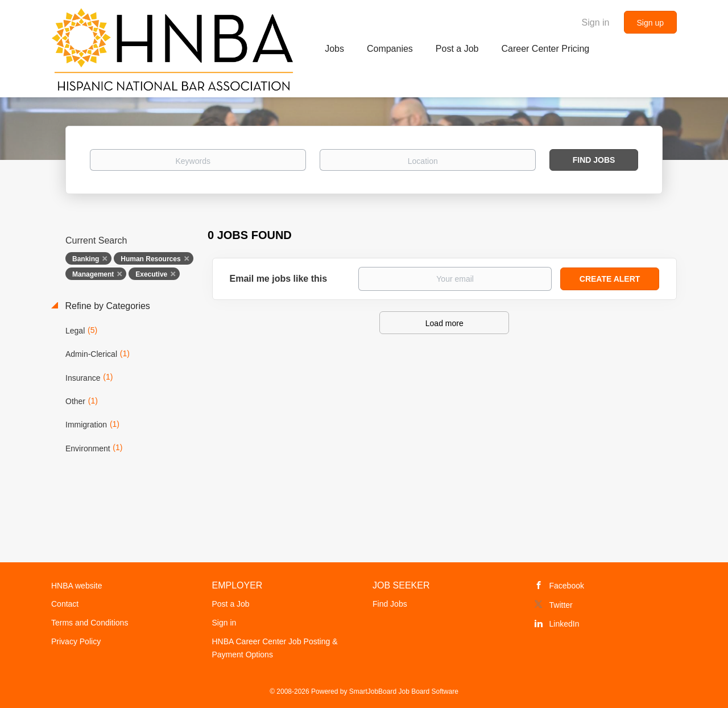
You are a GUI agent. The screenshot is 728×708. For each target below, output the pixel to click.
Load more (444, 323)
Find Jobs (594, 160)
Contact (65, 604)
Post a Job (231, 604)
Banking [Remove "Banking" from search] (86, 259)
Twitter (561, 605)
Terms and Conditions (90, 623)
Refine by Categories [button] (106, 306)
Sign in (596, 22)
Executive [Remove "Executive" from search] (151, 274)
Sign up (650, 23)
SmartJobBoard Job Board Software (404, 691)
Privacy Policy (76, 641)
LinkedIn (564, 624)
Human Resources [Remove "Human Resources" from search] (150, 259)
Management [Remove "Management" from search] (93, 274)
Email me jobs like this (279, 279)
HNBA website (76, 586)
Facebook (567, 586)
